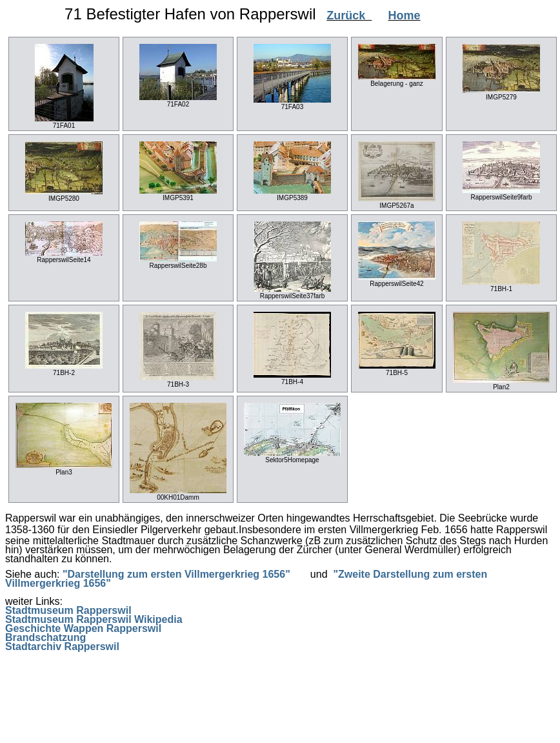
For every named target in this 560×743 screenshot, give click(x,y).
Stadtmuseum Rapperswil (68, 610)
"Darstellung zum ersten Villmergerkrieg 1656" (176, 574)
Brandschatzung (45, 637)
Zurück (349, 15)
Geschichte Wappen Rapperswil (83, 628)
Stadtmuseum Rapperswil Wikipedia (94, 619)
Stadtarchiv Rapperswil (62, 646)
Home (405, 15)
